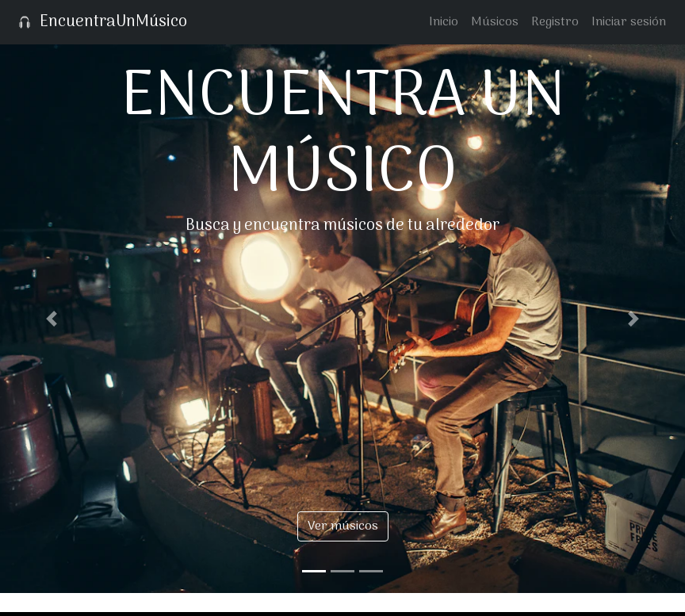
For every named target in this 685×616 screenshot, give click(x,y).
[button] (52, 319)
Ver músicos (343, 526)
